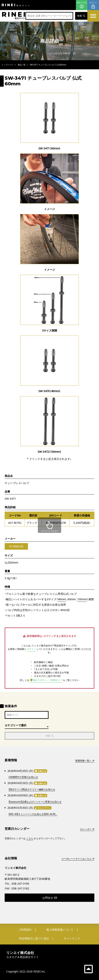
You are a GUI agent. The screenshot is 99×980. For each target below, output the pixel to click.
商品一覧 (22, 65)
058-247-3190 (20, 884)
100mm (82, 599)
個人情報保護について (60, 930)
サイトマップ (72, 938)
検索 (81, 16)
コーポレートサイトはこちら (78, 859)
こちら (30, 838)
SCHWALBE (16, 546)
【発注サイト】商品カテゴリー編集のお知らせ (32, 789)
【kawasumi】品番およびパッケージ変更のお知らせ (35, 802)
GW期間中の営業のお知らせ (23, 777)
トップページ (7, 65)
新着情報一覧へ (85, 761)
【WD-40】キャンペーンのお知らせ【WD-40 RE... (33, 814)
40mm (62, 599)
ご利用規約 (25, 930)
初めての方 (82, 5)
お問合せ (50, 898)
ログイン (93, 5)
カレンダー (87, 829)
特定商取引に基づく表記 (34, 938)
